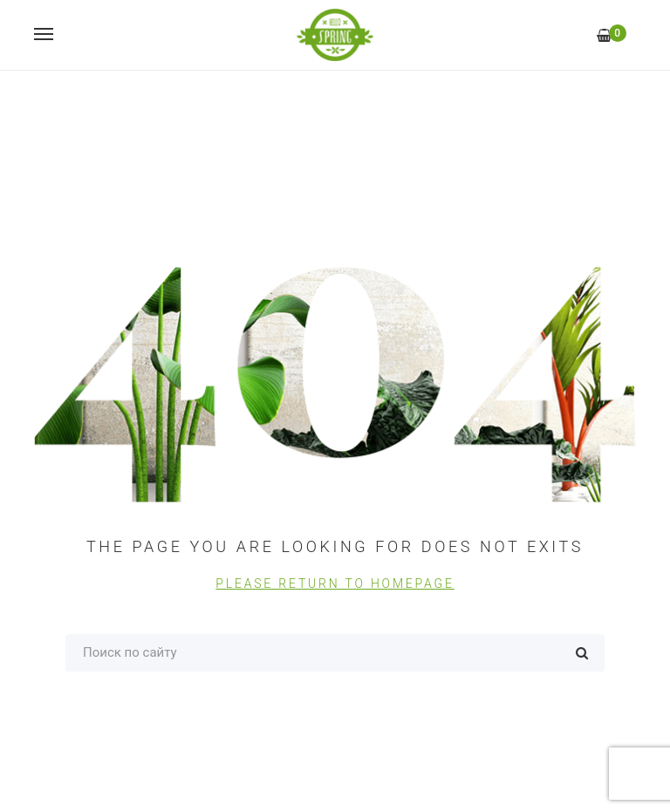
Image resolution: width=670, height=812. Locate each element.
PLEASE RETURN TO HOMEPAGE (335, 583)
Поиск (582, 653)
